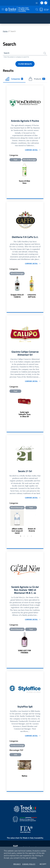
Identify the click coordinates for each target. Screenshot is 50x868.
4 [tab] (31, 536)
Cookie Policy (29, 864)
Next (42, 522)
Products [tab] (37, 79)
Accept (43, 864)
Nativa (24, 776)
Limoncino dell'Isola (32, 296)
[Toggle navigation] (3, 9)
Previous (8, 522)
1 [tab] (21, 536)
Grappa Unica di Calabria (17, 296)
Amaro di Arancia (32, 530)
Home (5, 31)
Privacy (17, 864)
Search (7, 53)
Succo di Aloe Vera (24, 182)
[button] (37, 9)
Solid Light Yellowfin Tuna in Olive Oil (24, 414)
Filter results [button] (25, 64)
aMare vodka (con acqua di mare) (17, 531)
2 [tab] (24, 536)
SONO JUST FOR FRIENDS (24, 652)
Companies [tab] (14, 79)
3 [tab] (28, 536)
